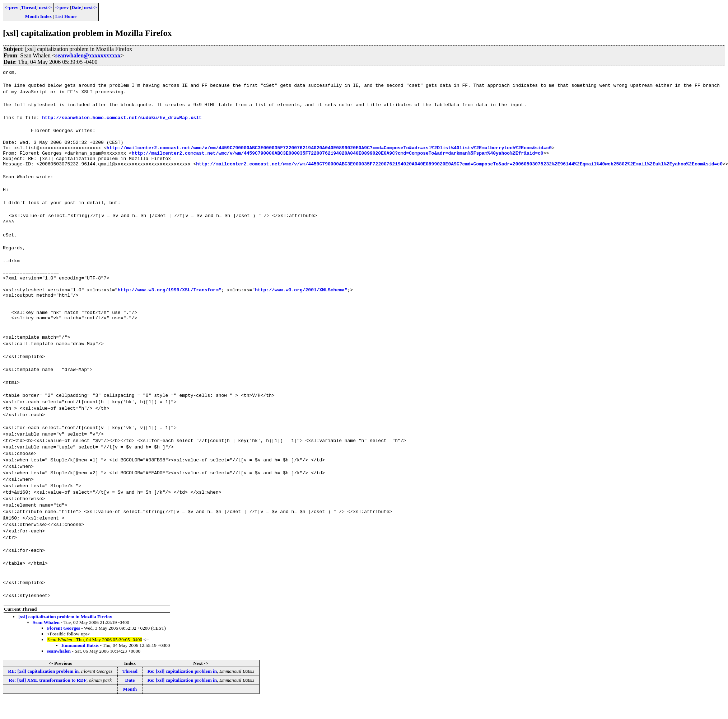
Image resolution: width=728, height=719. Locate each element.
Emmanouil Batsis (80, 658)
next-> (45, 7)
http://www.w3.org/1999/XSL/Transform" (170, 298)
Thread (28, 7)
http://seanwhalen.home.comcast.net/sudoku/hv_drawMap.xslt (122, 117)
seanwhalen (59, 664)
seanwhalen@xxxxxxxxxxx (88, 55)
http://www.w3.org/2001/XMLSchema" (301, 298)
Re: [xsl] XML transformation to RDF (48, 693)
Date (76, 7)
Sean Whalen (46, 635)
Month (130, 702)
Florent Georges (64, 641)
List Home (66, 16)
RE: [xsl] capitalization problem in (43, 684)
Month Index (38, 16)
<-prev (11, 7)
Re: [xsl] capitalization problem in (182, 684)
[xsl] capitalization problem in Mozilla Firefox (65, 629)
